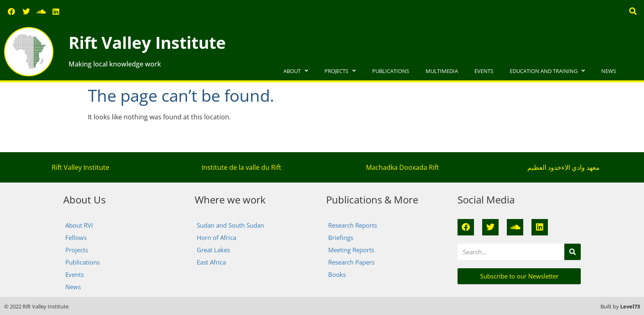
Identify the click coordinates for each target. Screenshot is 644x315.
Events (484, 71)
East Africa (211, 262)
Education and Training (547, 71)
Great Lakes (213, 250)
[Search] (573, 252)
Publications (391, 71)
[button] (633, 11)
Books (337, 274)
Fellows (76, 237)
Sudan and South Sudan (230, 225)
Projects (340, 71)
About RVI (79, 225)
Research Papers (351, 262)
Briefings (341, 237)
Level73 (630, 306)
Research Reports (353, 225)
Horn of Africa (216, 237)
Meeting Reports (351, 250)
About (296, 71)
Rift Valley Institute (147, 42)
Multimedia (442, 71)
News (609, 71)
